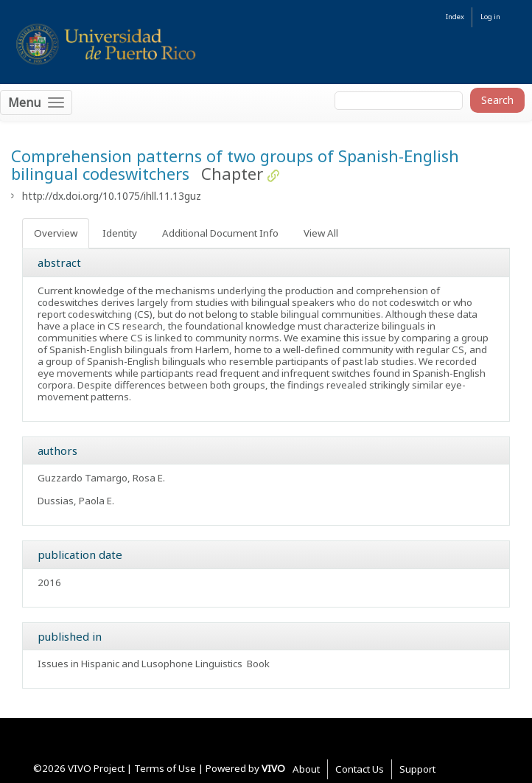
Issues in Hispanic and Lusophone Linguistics (140, 664)
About (306, 769)
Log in (490, 17)
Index (455, 17)
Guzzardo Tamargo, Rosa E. (101, 478)
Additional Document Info (220, 233)
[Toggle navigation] (36, 102)
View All (321, 233)
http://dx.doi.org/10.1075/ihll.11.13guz (112, 196)
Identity (120, 233)
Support (417, 769)
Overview (56, 233)
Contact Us (360, 769)
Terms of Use (165, 768)
